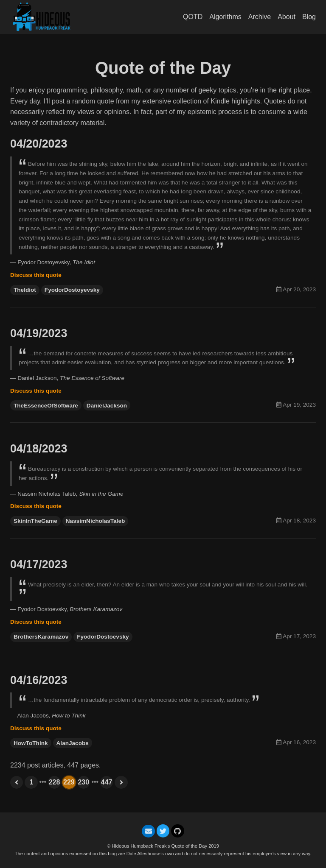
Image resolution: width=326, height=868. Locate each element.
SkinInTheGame (35, 528)
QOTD (193, 17)
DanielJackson (107, 410)
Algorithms (225, 17)
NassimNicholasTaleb (96, 528)
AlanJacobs (73, 755)
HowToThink (31, 755)
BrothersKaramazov (41, 646)
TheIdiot (25, 292)
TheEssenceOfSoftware (46, 410)
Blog (309, 17)
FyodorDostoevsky (103, 646)
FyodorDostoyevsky (72, 292)
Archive (260, 17)
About (287, 17)
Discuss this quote (36, 278)
